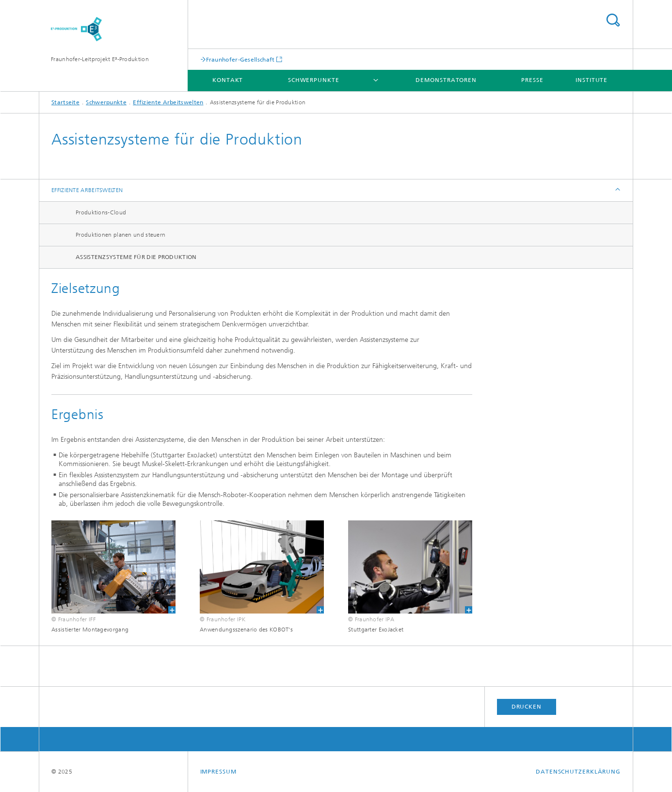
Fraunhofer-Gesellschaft (240, 59)
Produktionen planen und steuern (120, 235)
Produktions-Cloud (101, 212)
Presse (532, 80)
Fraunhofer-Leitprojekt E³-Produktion (100, 59)
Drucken (527, 707)
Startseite (65, 102)
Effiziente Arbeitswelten (168, 102)
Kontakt (228, 80)
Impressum (218, 772)
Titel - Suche (613, 20)
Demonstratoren (446, 80)
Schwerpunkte (314, 80)
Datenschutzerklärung (578, 772)
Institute (592, 80)
